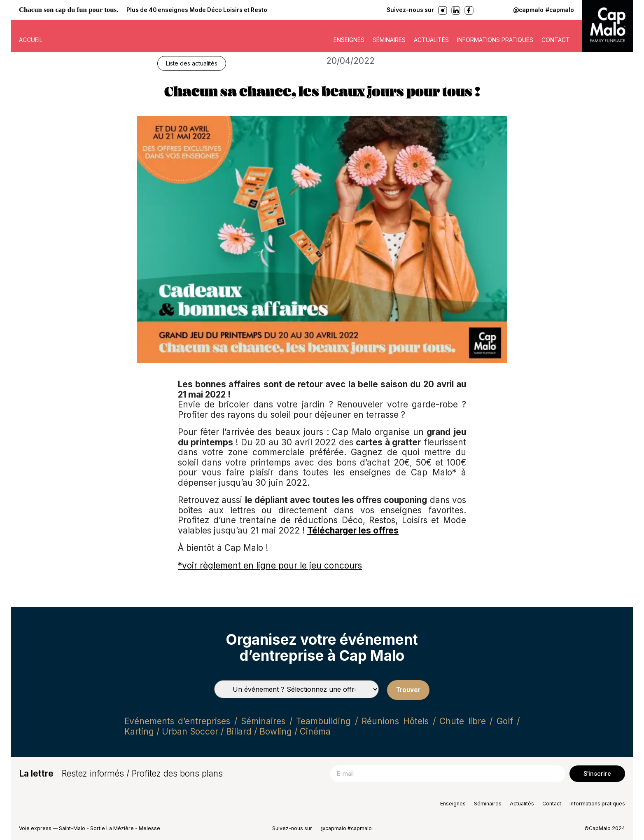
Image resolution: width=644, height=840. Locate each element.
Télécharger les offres (353, 530)
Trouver (408, 690)
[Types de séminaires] (296, 689)
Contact (556, 40)
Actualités (431, 40)
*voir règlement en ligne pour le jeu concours (270, 565)
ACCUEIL (31, 40)
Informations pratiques (495, 40)
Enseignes (349, 40)
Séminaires (389, 40)
